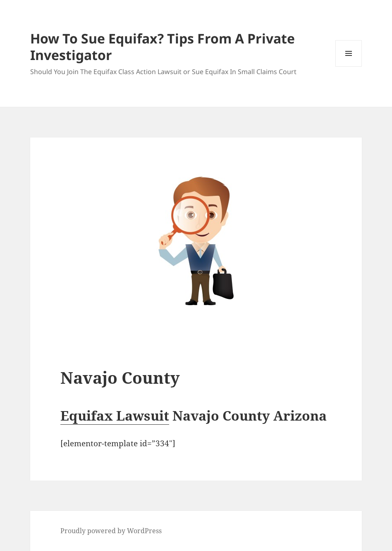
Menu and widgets (349, 66)
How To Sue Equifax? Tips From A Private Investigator (163, 47)
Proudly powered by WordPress (111, 531)
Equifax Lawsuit (115, 415)
